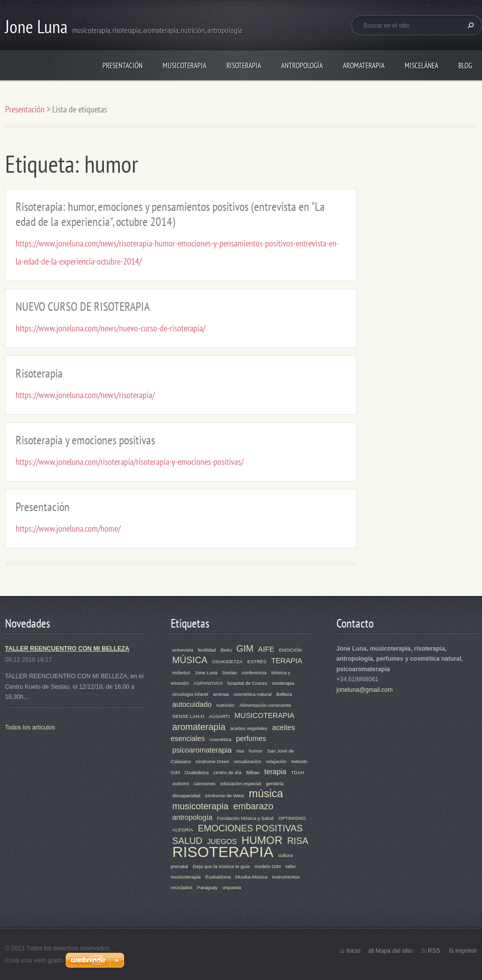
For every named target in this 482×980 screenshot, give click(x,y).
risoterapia (283, 683)
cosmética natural (253, 694)
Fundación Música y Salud (245, 818)
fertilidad (207, 650)
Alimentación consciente (265, 705)
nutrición (225, 705)
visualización (248, 761)
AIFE (266, 649)
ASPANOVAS (208, 683)
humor (256, 751)
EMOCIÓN (290, 650)
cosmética (220, 739)
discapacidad (186, 795)
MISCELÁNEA (421, 66)
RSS (434, 951)
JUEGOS (222, 841)
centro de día (227, 772)
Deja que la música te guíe (221, 866)
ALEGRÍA (183, 830)
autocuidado (192, 704)
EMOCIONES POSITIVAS (250, 828)
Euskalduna (218, 877)
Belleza (284, 694)
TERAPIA (287, 661)
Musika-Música (252, 877)
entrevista (183, 650)
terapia (275, 772)
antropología (192, 817)
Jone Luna (206, 672)
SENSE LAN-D (188, 716)
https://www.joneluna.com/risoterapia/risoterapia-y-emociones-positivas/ (130, 462)
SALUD (187, 841)
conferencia (254, 672)
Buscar (469, 25)
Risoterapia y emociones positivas (85, 440)
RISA (298, 841)
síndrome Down (212, 761)
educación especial (240, 783)
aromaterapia (199, 727)
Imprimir (466, 951)
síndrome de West (224, 795)
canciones (205, 783)
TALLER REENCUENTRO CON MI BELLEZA (67, 649)
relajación (276, 761)
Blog (465, 66)
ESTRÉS (257, 661)
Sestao (229, 672)
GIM (245, 649)
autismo (181, 783)
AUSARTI (219, 716)
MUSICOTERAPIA (185, 66)
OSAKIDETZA (227, 661)
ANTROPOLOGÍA (302, 66)
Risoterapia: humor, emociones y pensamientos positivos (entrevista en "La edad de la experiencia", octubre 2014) (170, 214)
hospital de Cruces (247, 683)
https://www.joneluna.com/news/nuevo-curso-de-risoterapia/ (110, 328)
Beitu (226, 650)
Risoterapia (39, 373)
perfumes (251, 739)
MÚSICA (190, 660)
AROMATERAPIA (364, 66)
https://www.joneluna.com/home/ (68, 528)
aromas (221, 694)
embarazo (253, 806)
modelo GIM (268, 866)
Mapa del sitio (394, 951)
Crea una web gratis (34, 960)
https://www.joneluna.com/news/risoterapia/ (85, 395)
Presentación (123, 66)
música (266, 793)
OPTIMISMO (292, 818)
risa (240, 751)
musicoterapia (200, 806)
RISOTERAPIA (244, 66)
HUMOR (262, 840)
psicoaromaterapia (202, 750)
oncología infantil (190, 694)
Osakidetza (196, 772)
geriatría (274, 783)
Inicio (353, 951)
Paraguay (208, 887)
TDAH (298, 772)
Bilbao (253, 772)
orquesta (232, 887)
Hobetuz (181, 672)
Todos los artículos (30, 727)
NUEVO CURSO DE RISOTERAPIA (83, 307)
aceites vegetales (249, 728)
